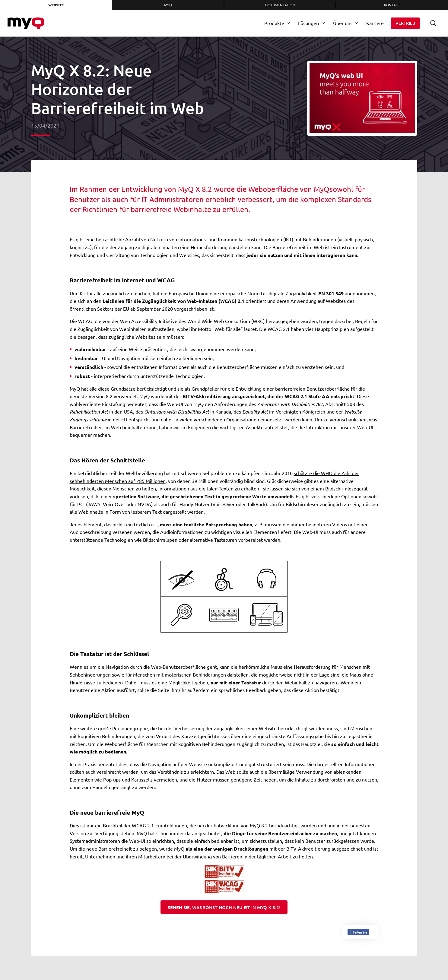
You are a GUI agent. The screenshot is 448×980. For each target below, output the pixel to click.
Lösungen (308, 23)
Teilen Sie (358, 932)
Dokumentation (280, 5)
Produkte (274, 23)
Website (56, 5)
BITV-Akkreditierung (308, 848)
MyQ (168, 5)
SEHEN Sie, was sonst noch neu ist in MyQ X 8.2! (224, 907)
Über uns (343, 23)
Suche (431, 23)
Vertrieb (405, 23)
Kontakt (392, 5)
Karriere (375, 23)
